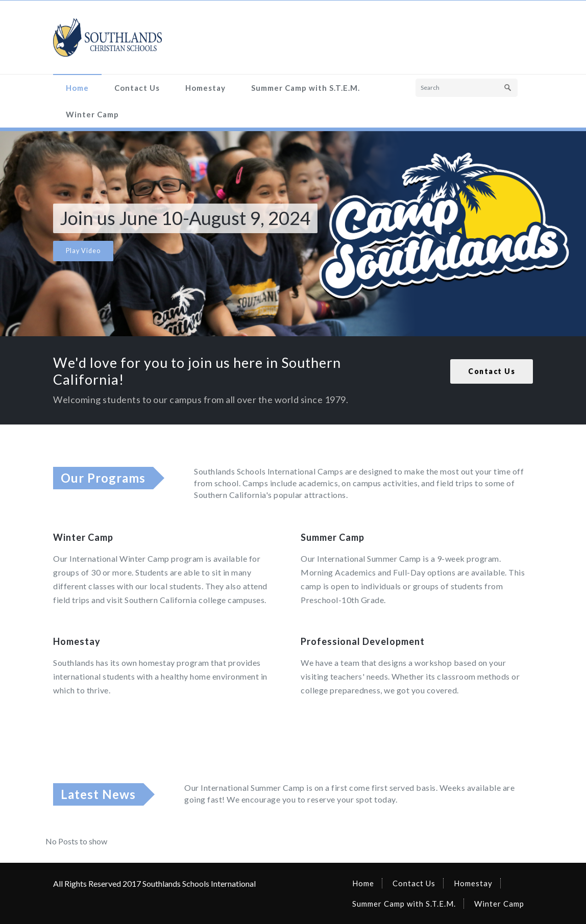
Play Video (83, 251)
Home (77, 88)
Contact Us (137, 88)
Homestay (205, 88)
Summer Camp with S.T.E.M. (306, 88)
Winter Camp (92, 114)
